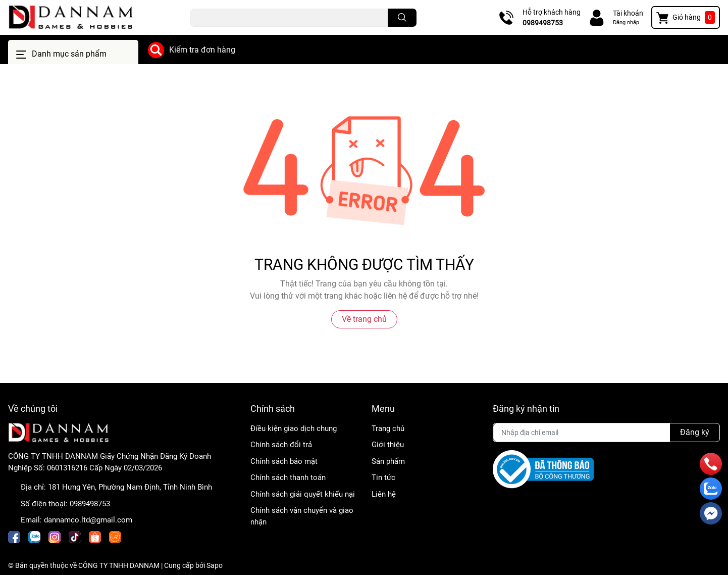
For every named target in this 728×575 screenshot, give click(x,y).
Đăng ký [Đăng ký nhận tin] (695, 432)
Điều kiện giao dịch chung (294, 428)
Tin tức (383, 477)
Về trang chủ (364, 319)
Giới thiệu (388, 445)
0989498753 (543, 23)
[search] (402, 18)
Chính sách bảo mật (284, 461)
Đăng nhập (626, 22)
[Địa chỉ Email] (606, 433)
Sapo (215, 565)
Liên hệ (384, 494)
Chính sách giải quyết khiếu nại (303, 494)
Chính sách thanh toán (288, 477)
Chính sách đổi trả (281, 445)
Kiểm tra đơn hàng (202, 50)
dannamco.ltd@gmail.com (88, 520)
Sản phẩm (388, 461)
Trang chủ (388, 428)
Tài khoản (628, 13)
